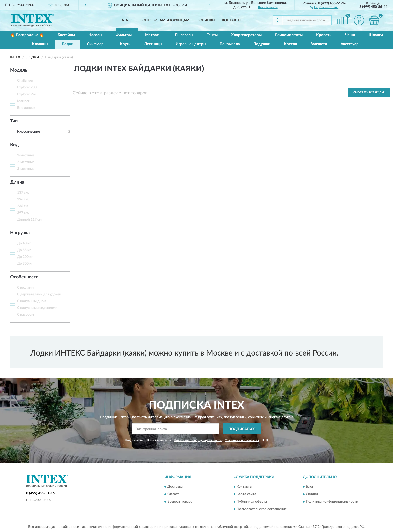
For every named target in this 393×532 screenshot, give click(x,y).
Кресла (290, 44)
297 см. (23, 213)
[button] (324, 7)
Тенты (212, 35)
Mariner (23, 101)
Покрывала (230, 44)
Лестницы (153, 44)
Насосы (95, 35)
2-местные (26, 162)
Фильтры (124, 35)
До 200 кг (25, 257)
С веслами (25, 288)
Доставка (175, 487)
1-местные (26, 155)
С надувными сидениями (37, 308)
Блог (310, 487)
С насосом (25, 315)
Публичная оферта (252, 502)
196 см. (23, 199)
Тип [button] (14, 121)
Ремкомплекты (289, 35)
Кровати (324, 35)
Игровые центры (191, 44)
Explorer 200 (27, 87)
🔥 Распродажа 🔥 (27, 35)
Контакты (232, 20)
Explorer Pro (27, 94)
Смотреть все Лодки (369, 92)
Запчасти (319, 44)
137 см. (23, 193)
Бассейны (66, 35)
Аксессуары (351, 44)
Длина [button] (17, 182)
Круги (125, 44)
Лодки (68, 44)
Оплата (173, 494)
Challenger (25, 81)
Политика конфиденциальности (332, 502)
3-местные (26, 169)
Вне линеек (26, 108)
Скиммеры (97, 44)
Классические (28, 132)
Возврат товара (180, 502)
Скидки (312, 494)
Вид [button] (14, 145)
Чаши (350, 35)
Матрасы (153, 35)
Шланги (376, 35)
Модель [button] (19, 70)
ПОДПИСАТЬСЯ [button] (242, 429)
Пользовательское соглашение (262, 509)
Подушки (262, 44)
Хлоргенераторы (246, 35)
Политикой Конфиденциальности (198, 440)
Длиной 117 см (29, 220)
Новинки (206, 20)
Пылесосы (184, 35)
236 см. (23, 206)
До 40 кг (24, 243)
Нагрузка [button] (20, 233)
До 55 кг (24, 250)
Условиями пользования (242, 440)
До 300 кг (25, 264)
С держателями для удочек (39, 294)
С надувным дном (32, 301)
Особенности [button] (24, 277)
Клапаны (40, 44)
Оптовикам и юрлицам (166, 20)
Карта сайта (246, 494)
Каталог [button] (127, 20)
